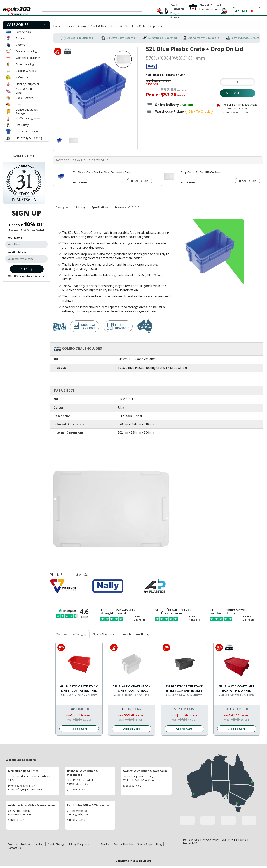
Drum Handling (25, 64)
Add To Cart (140, 181)
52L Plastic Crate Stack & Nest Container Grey (184, 688)
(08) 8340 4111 (17, 820)
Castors (20, 45)
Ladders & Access (27, 71)
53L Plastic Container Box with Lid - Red (237, 688)
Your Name (15, 238)
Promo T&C (190, 843)
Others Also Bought (105, 634)
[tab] (26, 25)
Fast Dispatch (177, 11)
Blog (159, 844)
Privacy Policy (210, 839)
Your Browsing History (136, 634)
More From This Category (71, 634)
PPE (18, 104)
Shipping (81, 207)
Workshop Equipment (29, 58)
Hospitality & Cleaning (29, 138)
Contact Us (14, 848)
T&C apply (249, 112)
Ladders (39, 844)
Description (62, 207)
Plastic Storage (56, 844)
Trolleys (21, 38)
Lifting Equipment (80, 844)
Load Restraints (25, 98)
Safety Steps (23, 77)
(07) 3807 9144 (76, 789)
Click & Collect (210, 7)
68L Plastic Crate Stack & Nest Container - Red (79, 688)
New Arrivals (23, 32)
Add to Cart (238, 93)
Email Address (17, 252)
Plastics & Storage (27, 131)
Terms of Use (191, 839)
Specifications (100, 207)
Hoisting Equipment (27, 84)
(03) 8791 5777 (26, 785)
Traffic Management (28, 118)
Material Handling (26, 51)
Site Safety (22, 125)
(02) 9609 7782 (132, 785)
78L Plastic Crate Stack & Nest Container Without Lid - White (132, 688)
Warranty (227, 839)
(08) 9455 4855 (76, 820)
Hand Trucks (101, 844)
